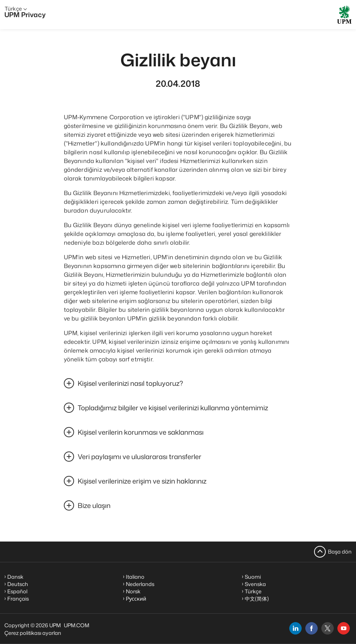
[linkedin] (295, 628)
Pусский (136, 599)
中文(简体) (257, 599)
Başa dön (340, 552)
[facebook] (311, 628)
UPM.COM (77, 625)
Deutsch (18, 584)
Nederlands (140, 584)
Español (17, 591)
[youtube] (344, 628)
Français (18, 599)
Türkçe (253, 591)
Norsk (133, 591)
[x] (328, 628)
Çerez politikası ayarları (33, 633)
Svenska (255, 584)
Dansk (15, 577)
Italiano (135, 577)
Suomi (253, 577)
